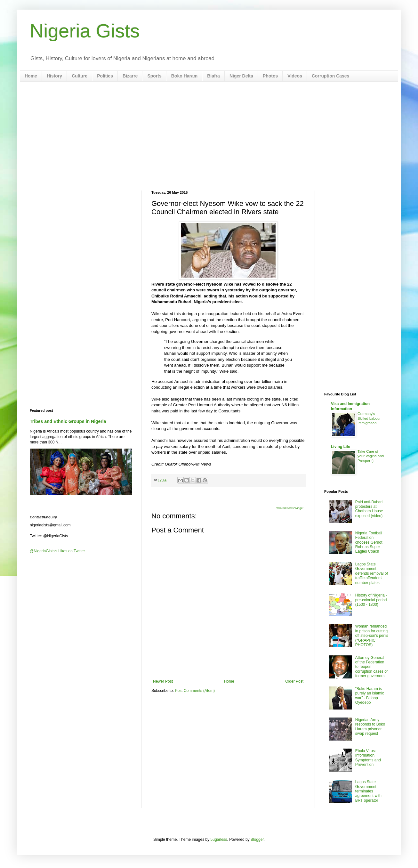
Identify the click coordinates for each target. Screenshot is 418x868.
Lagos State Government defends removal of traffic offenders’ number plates (372, 573)
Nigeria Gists (85, 31)
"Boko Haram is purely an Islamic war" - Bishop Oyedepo (370, 696)
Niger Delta (241, 76)
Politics (105, 76)
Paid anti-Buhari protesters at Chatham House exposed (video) (369, 509)
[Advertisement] (209, 136)
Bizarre (130, 76)
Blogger (257, 840)
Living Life (341, 447)
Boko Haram (184, 76)
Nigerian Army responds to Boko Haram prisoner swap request (370, 727)
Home (31, 76)
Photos (270, 76)
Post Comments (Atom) (195, 691)
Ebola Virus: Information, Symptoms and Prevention (368, 758)
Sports (154, 76)
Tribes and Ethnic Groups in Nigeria (68, 421)
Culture (80, 76)
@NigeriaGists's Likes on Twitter (57, 551)
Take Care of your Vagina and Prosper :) (371, 456)
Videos (295, 76)
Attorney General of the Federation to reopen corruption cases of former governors (371, 667)
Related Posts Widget (289, 508)
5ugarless (219, 840)
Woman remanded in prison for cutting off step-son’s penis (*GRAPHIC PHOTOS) (372, 636)
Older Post (294, 681)
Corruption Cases (330, 76)
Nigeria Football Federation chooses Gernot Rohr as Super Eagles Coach (369, 542)
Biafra (213, 76)
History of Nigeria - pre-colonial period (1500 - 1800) (371, 600)
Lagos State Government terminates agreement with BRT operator (368, 791)
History (54, 76)
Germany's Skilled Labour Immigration (369, 418)
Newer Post (163, 681)
